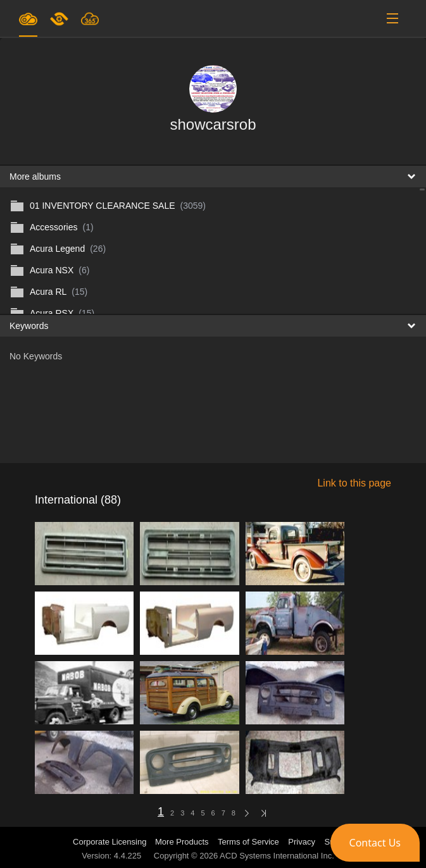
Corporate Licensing (111, 842)
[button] (375, 843)
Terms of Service (248, 842)
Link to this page (354, 483)
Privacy (302, 842)
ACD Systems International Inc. (277, 856)
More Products (182, 842)
